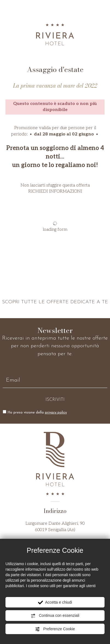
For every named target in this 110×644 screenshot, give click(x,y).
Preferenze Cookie (55, 629)
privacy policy (56, 413)
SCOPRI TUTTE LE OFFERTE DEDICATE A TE (55, 302)
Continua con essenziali (55, 616)
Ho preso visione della (37, 413)
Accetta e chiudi (55, 603)
